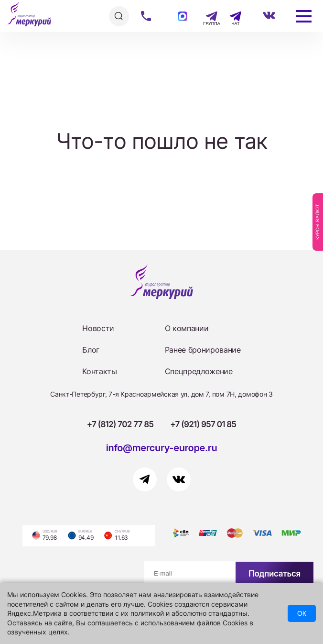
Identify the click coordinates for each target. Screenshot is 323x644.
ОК (302, 613)
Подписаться (275, 574)
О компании (187, 328)
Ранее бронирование (203, 350)
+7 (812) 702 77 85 (120, 424)
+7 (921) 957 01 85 (203, 424)
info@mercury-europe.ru (162, 448)
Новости (98, 328)
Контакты (99, 371)
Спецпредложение (199, 371)
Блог (91, 350)
